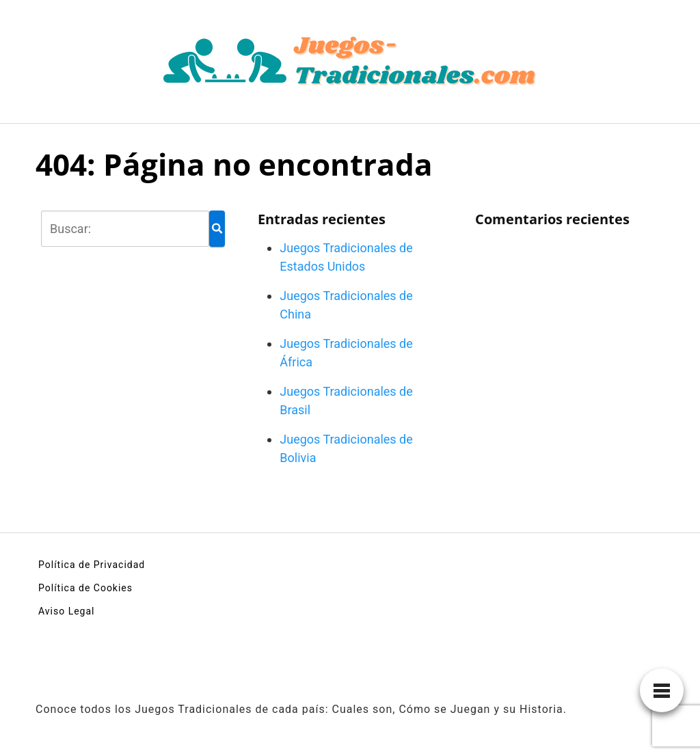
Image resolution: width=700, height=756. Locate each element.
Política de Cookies (85, 588)
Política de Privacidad (92, 565)
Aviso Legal (67, 611)
